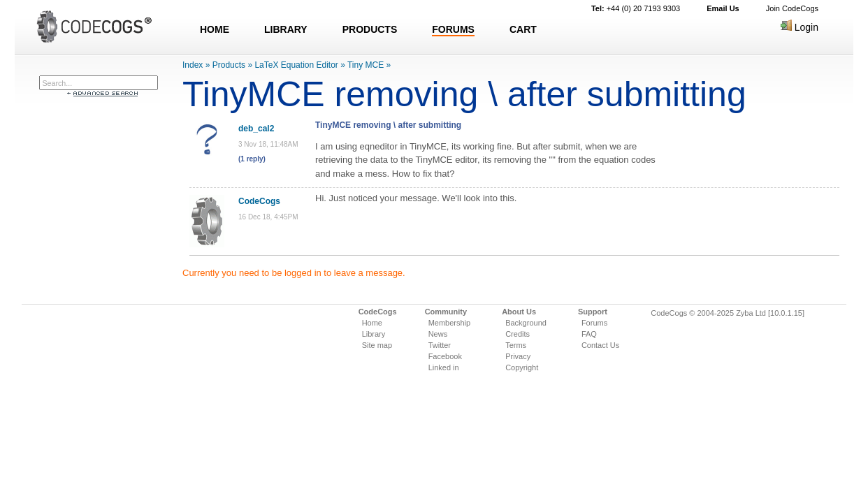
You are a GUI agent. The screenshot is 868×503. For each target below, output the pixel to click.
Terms (516, 345)
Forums (594, 323)
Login (800, 27)
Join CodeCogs (792, 8)
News (438, 334)
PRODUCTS (370, 29)
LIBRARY (286, 29)
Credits (518, 334)
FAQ (589, 334)
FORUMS (453, 29)
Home (372, 323)
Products (229, 65)
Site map (377, 345)
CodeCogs (259, 201)
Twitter (440, 345)
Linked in (444, 367)
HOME (215, 29)
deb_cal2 (256, 129)
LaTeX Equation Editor (296, 65)
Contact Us (600, 345)
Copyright (522, 367)
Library (374, 334)
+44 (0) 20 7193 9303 (636, 8)
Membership (450, 323)
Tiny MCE (366, 65)
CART (523, 29)
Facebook (445, 356)
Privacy (518, 356)
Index (193, 65)
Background (526, 323)
